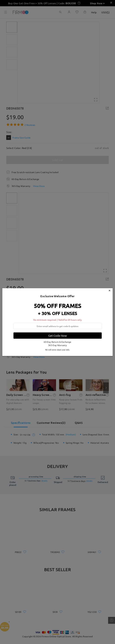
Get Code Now (58, 335)
